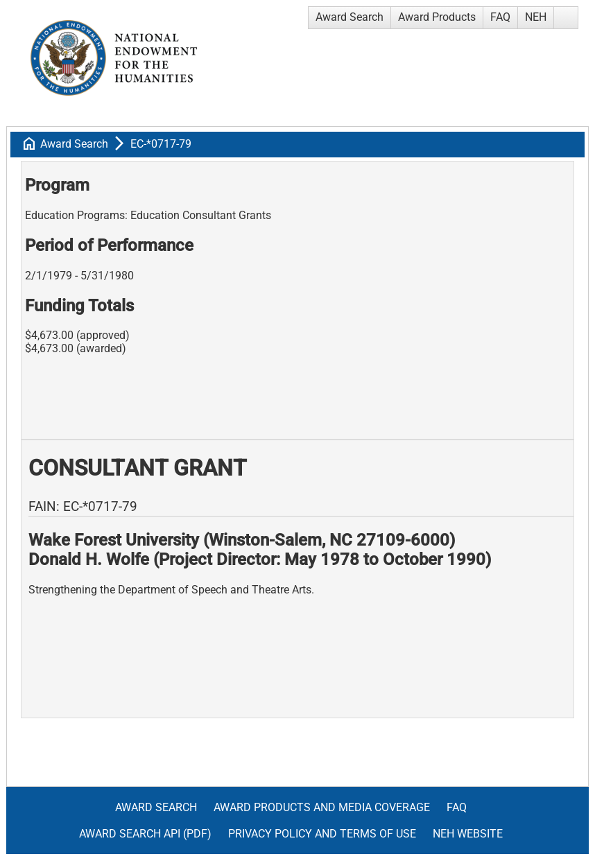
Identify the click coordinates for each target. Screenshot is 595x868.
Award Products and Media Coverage (322, 807)
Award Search (350, 17)
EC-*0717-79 (161, 144)
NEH (536, 17)
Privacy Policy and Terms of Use (322, 834)
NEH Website (468, 834)
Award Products (437, 17)
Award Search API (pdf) (145, 834)
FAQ (500, 17)
